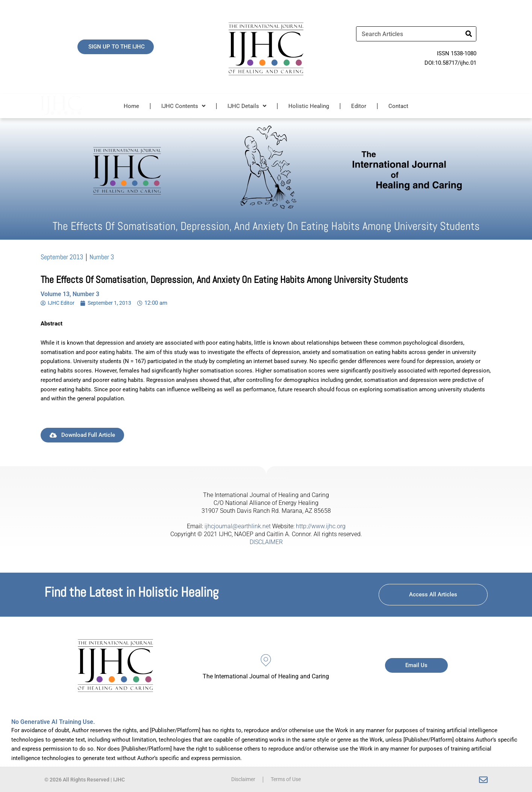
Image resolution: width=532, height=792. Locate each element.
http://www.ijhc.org (321, 526)
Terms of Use (287, 780)
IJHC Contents (183, 106)
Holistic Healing (309, 106)
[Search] (468, 34)
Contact (398, 106)
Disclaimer (241, 780)
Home (131, 106)
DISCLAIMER (266, 542)
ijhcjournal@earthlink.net (238, 526)
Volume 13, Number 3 (70, 294)
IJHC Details (247, 106)
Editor (359, 106)
